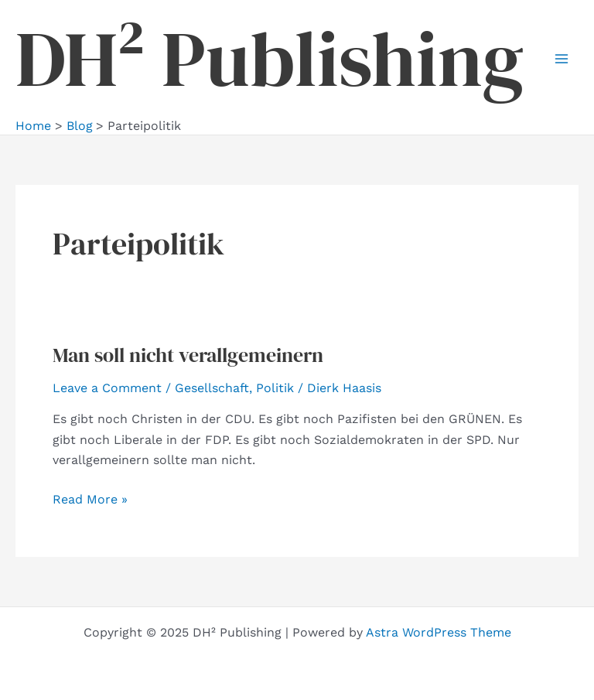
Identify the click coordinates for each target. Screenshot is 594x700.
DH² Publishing (270, 59)
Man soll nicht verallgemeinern (188, 355)
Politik (275, 388)
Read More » (90, 500)
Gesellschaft (212, 388)
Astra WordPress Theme (439, 632)
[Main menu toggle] (562, 59)
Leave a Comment (107, 388)
